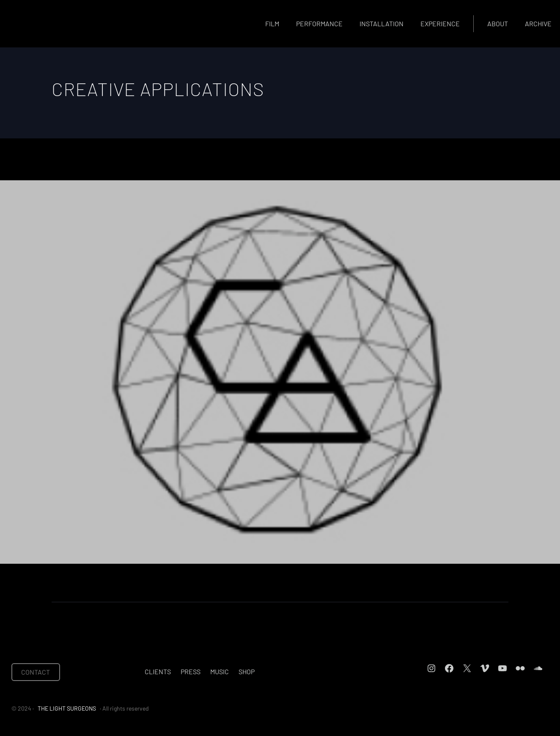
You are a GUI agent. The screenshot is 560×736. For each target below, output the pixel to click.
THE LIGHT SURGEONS (67, 708)
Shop (247, 671)
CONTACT (36, 672)
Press (191, 671)
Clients (158, 671)
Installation (382, 23)
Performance (319, 23)
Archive (538, 23)
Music (220, 671)
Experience (440, 23)
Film (272, 23)
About (498, 23)
